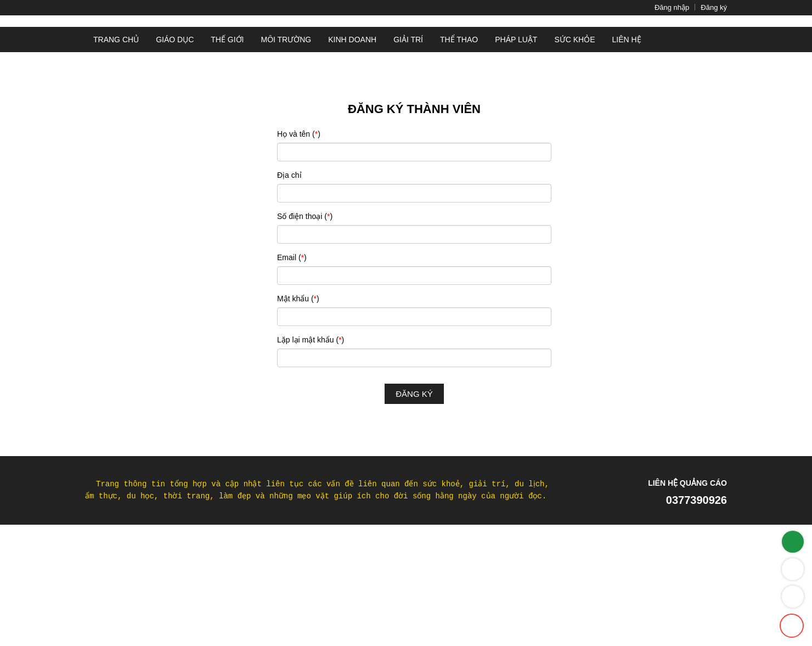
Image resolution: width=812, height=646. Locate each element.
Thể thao (462, 138)
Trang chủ (114, 138)
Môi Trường (286, 138)
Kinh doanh (354, 138)
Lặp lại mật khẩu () (311, 437)
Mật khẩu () (298, 396)
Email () (293, 355)
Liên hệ (627, 138)
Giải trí (411, 138)
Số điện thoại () (306, 314)
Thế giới (226, 138)
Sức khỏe (576, 138)
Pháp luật (518, 138)
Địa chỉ (289, 273)
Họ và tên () (299, 232)
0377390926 (691, 598)
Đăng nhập (660, 7)
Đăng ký (710, 7)
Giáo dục (172, 138)
